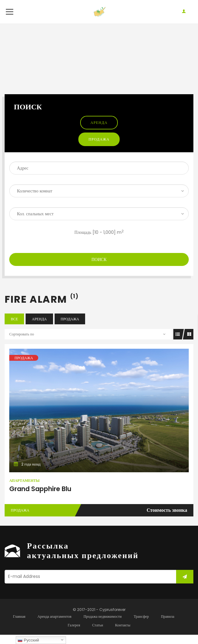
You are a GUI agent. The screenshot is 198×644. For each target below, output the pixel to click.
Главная (19, 626)
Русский (28, 640)
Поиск (99, 269)
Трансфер (141, 626)
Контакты (123, 634)
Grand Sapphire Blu (40, 498)
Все (14, 328)
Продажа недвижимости (103, 626)
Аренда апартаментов (54, 626)
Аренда (99, 132)
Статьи (98, 634)
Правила (168, 626)
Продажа (99, 148)
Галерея (74, 634)
